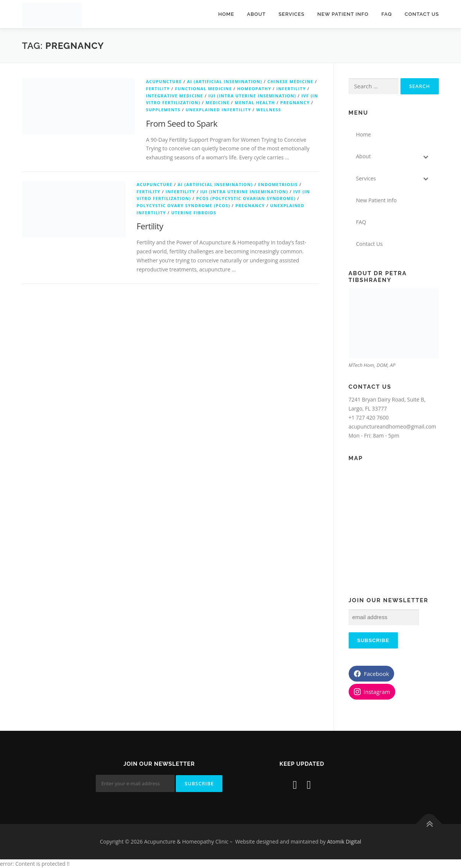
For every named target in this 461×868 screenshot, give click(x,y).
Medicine (218, 102)
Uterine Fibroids (194, 213)
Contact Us (422, 14)
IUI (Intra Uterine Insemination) (252, 96)
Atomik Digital (344, 841)
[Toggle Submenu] (426, 156)
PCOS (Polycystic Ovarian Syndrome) (246, 198)
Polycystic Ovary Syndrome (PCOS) (184, 205)
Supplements (163, 110)
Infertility (291, 89)
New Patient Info (343, 14)
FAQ (387, 14)
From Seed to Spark (182, 123)
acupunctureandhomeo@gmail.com (393, 426)
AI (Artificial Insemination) (225, 81)
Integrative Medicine (175, 96)
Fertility (158, 89)
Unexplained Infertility (218, 110)
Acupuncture (164, 81)
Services (291, 14)
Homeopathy (254, 89)
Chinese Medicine (291, 81)
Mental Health (255, 102)
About (256, 14)
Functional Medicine (204, 89)
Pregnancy (295, 102)
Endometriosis (278, 184)
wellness (269, 110)
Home (226, 14)
